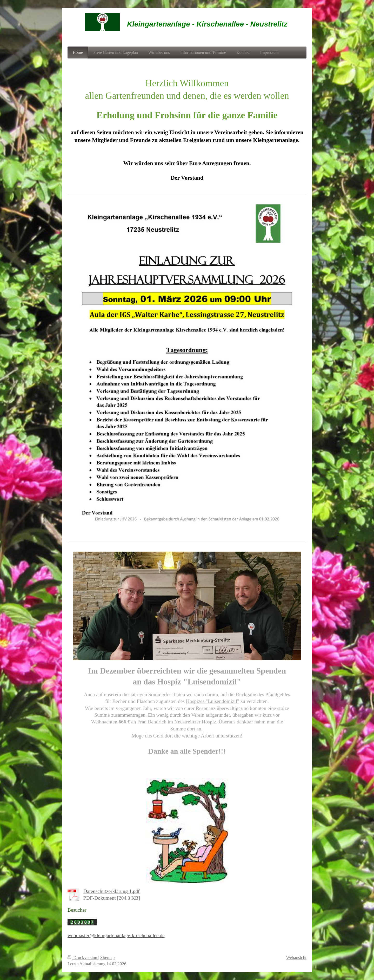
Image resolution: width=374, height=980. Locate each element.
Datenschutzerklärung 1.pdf (112, 891)
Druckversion (83, 958)
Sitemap (107, 958)
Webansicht (296, 958)
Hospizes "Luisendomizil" (213, 701)
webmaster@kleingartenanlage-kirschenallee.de (116, 935)
